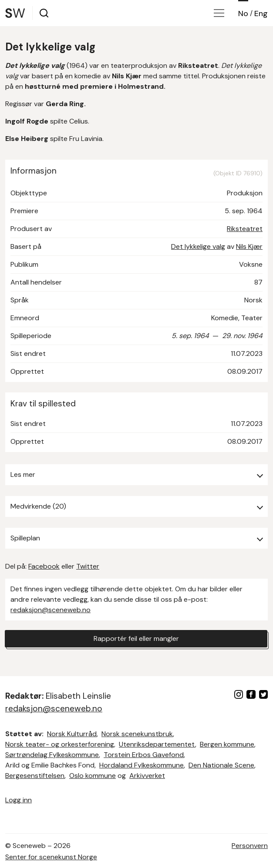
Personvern (250, 846)
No (243, 13)
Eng (261, 13)
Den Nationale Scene (221, 765)
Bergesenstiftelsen (35, 776)
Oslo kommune (93, 776)
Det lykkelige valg (198, 246)
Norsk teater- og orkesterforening (60, 744)
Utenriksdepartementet (157, 744)
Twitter (88, 566)
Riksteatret (245, 229)
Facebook (44, 566)
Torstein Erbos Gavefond (144, 755)
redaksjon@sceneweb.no (51, 610)
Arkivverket (147, 776)
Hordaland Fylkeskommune (142, 765)
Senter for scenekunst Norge (51, 857)
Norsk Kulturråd (72, 734)
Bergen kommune (227, 744)
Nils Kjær (249, 246)
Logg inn (19, 800)
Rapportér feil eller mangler (136, 638)
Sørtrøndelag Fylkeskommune (52, 755)
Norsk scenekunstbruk (137, 734)
